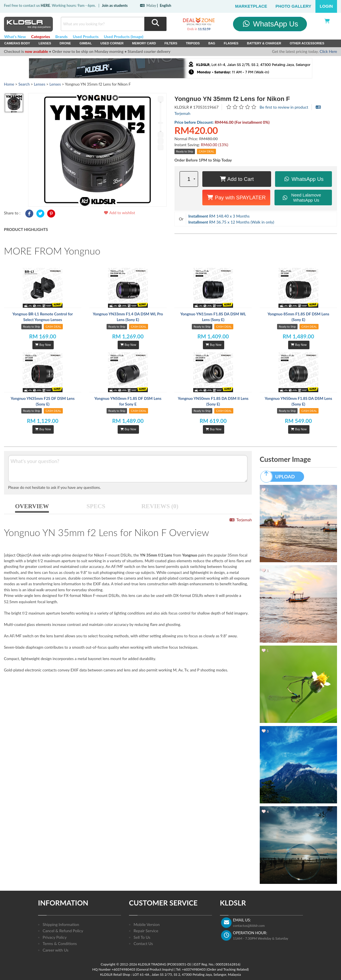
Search (24, 84)
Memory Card (144, 43)
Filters (171, 43)
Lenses (45, 43)
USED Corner (112, 43)
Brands (62, 37)
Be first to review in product (284, 107)
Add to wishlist (119, 213)
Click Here (328, 51)
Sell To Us (142, 937)
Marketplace (251, 6)
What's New (15, 37)
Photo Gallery (294, 6)
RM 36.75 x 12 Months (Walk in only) (231, 222)
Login (326, 6)
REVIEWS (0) (160, 506)
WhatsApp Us (270, 24)
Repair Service (146, 931)
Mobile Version (147, 924)
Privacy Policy (55, 937)
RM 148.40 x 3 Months (219, 216)
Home (9, 84)
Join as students (115, 5)
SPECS (96, 506)
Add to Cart (237, 179)
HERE (45, 5)
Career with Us (56, 950)
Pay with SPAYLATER (236, 198)
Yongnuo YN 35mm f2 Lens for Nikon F (232, 99)
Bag (212, 43)
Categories (40, 37)
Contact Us (143, 943)
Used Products (86, 37)
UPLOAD (280, 477)
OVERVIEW (32, 506)
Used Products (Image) (123, 37)
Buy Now (43, 345)
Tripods (193, 43)
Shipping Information (61, 924)
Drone (65, 43)
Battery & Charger (264, 43)
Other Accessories (307, 43)
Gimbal (86, 43)
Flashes (231, 43)
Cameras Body (17, 43)
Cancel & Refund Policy (63, 931)
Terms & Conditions (60, 943)
